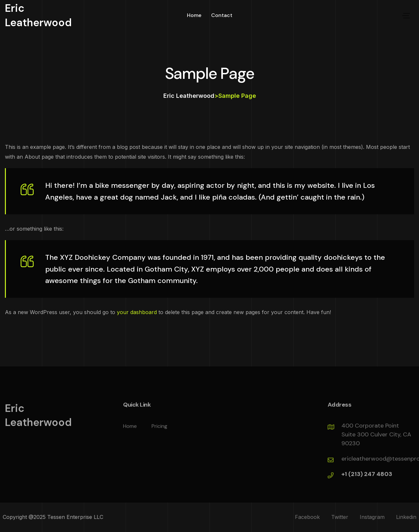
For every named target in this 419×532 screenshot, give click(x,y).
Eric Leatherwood (38, 15)
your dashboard (137, 312)
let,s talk (375, 16)
